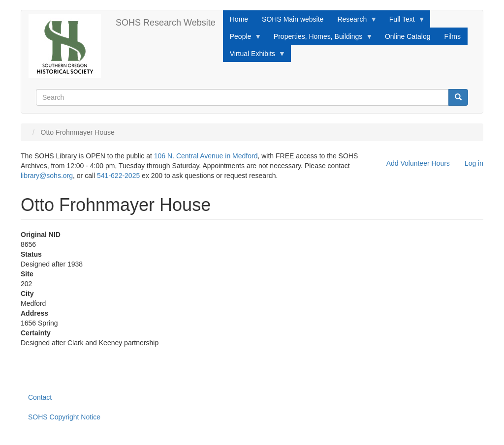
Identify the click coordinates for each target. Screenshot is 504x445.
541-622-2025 (118, 176)
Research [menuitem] (354, 22)
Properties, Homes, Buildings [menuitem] (320, 39)
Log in (474, 163)
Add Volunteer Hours (418, 163)
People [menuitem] (242, 39)
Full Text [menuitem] (404, 22)
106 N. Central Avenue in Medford (206, 156)
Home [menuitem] (239, 19)
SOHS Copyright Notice (64, 417)
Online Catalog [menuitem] (408, 36)
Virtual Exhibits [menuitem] (254, 56)
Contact (40, 397)
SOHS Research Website (166, 23)
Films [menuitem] (453, 36)
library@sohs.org (47, 176)
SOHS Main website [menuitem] (293, 19)
